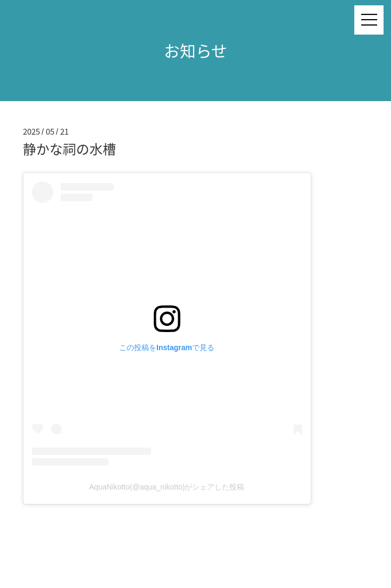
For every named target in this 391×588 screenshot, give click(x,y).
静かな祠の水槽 (69, 149)
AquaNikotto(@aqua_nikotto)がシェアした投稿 (167, 487)
